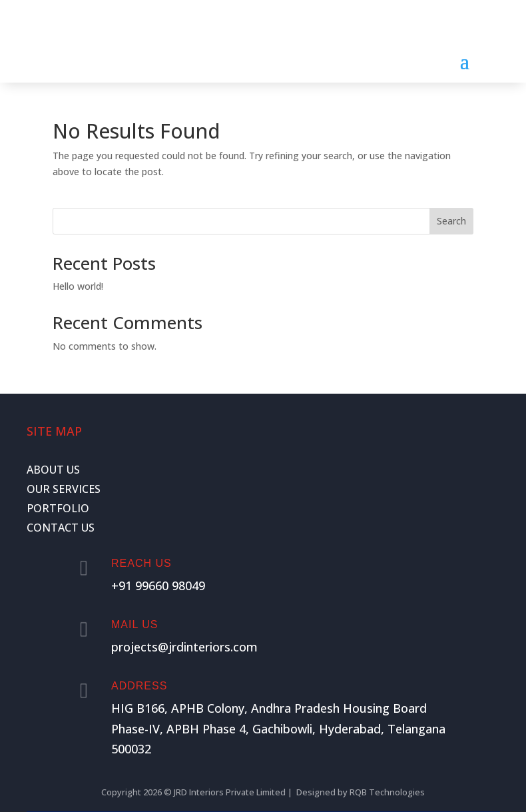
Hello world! (78, 286)
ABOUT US (53, 470)
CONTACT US (61, 528)
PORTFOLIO (58, 508)
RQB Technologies (387, 792)
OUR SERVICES (64, 489)
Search (451, 221)
